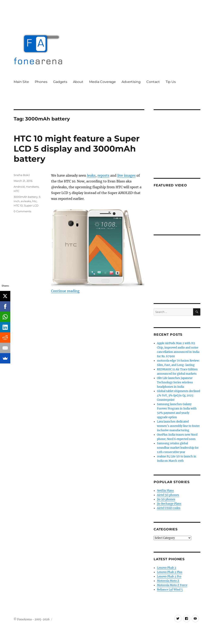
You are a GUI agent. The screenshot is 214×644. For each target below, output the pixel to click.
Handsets (32, 187)
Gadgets (60, 82)
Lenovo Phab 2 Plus (170, 572)
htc (34, 201)
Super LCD (31, 205)
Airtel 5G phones (168, 495)
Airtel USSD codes (169, 508)
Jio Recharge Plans (169, 504)
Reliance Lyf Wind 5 (170, 590)
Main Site (21, 82)
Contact (153, 82)
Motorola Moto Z (168, 581)
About (78, 82)
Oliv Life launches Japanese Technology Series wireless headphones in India (175, 382)
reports (103, 175)
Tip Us (171, 82)
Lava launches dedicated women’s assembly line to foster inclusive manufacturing (178, 426)
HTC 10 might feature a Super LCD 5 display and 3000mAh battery (77, 149)
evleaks (26, 201)
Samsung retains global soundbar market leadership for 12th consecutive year (178, 448)
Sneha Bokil (22, 175)
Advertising (131, 82)
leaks (91, 175)
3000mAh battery (26, 197)
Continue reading (65, 291)
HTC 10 (18, 205)
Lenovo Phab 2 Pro (169, 577)
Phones (41, 82)
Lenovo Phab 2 (167, 568)
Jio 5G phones (166, 499)
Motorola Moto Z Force (172, 585)
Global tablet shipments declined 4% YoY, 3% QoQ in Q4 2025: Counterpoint (179, 396)
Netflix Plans (165, 491)
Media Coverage (102, 82)
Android (19, 187)
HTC (16, 191)
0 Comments (22, 211)
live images (126, 175)
